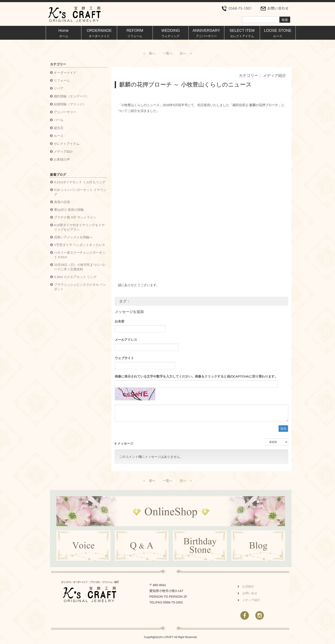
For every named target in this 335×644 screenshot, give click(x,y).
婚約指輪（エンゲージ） (71, 96)
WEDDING (171, 33)
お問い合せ (250, 594)
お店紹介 (248, 587)
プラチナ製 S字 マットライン (75, 217)
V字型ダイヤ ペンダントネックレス (80, 245)
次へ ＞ (186, 53)
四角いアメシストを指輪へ (73, 237)
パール (59, 120)
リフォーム (62, 80)
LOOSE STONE (278, 33)
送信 (283, 429)
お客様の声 (62, 159)
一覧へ (168, 53)
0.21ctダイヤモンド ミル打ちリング (80, 182)
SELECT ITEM (242, 33)
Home (64, 33)
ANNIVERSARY (206, 33)
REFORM (135, 33)
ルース (59, 136)
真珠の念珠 (62, 202)
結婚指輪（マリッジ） (70, 104)
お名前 (120, 321)
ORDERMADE (99, 33)
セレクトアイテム (67, 144)
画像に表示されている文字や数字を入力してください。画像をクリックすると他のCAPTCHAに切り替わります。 (196, 377)
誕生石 (59, 128)
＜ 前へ (149, 53)
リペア (59, 88)
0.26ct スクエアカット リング (75, 277)
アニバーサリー (65, 112)
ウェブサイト (124, 358)
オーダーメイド (65, 72)
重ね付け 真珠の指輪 (69, 210)
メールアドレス (126, 340)
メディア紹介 (63, 151)
